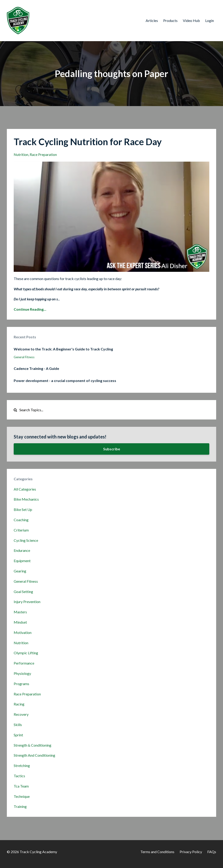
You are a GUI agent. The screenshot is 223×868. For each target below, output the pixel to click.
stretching (22, 765)
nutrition (21, 154)
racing (19, 704)
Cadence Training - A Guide (36, 368)
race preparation (43, 154)
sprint (18, 735)
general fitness (24, 357)
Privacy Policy (191, 852)
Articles (152, 20)
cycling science (26, 540)
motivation (23, 632)
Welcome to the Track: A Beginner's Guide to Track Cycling (63, 349)
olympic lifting (26, 653)
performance (24, 663)
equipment (22, 561)
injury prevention (27, 602)
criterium (21, 530)
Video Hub (191, 20)
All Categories (25, 489)
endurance (22, 550)
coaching (21, 520)
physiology (22, 673)
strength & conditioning (33, 745)
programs (21, 684)
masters (20, 612)
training (20, 806)
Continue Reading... (30, 309)
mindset (20, 622)
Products (170, 20)
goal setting (23, 592)
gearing (20, 571)
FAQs (212, 852)
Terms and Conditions (157, 852)
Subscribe (112, 449)
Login (210, 20)
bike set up (23, 509)
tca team (21, 786)
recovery (21, 714)
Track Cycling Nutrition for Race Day (88, 142)
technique (22, 796)
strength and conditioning (34, 755)
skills (18, 725)
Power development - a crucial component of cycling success (65, 381)
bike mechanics (26, 499)
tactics (19, 776)
